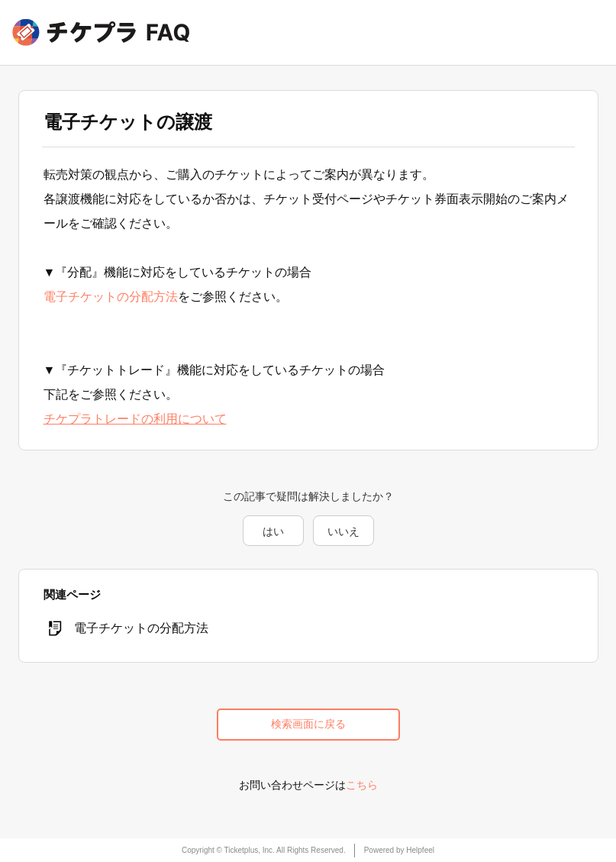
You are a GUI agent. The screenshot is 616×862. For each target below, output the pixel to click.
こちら (362, 785)
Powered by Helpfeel (399, 850)
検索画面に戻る (308, 724)
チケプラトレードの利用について (135, 419)
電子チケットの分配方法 (111, 297)
